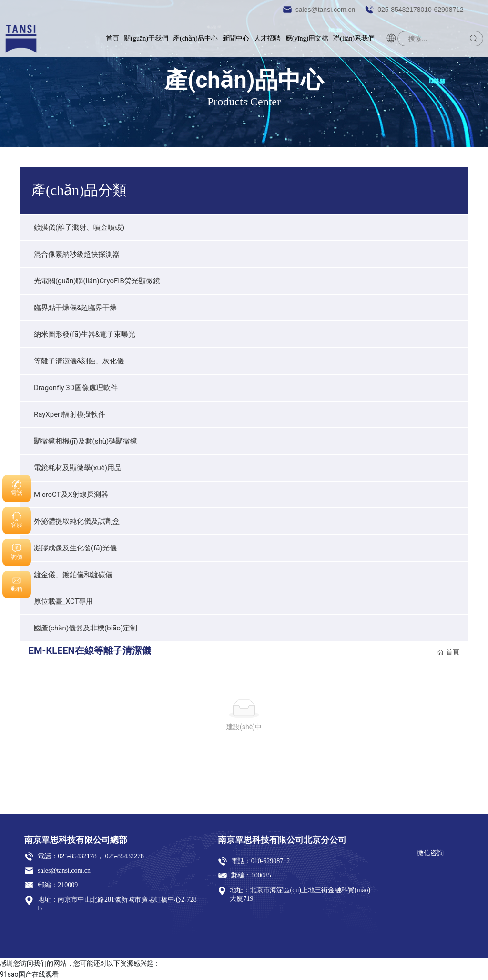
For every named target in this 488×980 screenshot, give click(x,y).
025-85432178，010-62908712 (414, 10)
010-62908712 (271, 861)
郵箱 (17, 589)
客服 (17, 525)
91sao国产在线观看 (29, 974)
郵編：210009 (58, 885)
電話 (17, 493)
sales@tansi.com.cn (319, 10)
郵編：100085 (251, 875)
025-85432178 (77, 856)
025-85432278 (124, 856)
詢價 (17, 557)
